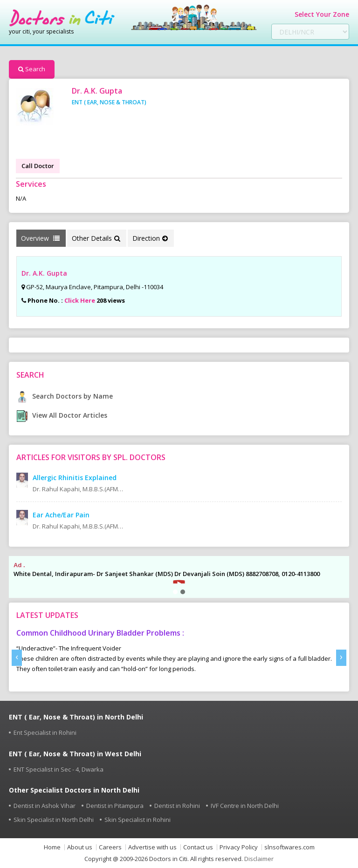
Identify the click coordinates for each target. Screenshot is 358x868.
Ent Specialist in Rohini (45, 732)
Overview (40, 238)
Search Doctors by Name (65, 396)
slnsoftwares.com (289, 847)
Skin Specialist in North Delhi (54, 820)
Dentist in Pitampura (115, 806)
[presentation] (17, 658)
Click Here (80, 300)
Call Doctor (38, 166)
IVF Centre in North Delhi (245, 806)
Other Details (96, 238)
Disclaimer (259, 859)
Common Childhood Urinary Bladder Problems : (100, 633)
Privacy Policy (239, 847)
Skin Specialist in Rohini (138, 820)
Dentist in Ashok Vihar (45, 806)
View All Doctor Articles (62, 415)
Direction (150, 238)
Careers (110, 847)
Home (52, 847)
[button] (175, 592)
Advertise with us (152, 847)
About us (80, 847)
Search (32, 69)
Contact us (198, 847)
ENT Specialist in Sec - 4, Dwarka (59, 769)
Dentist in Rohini (177, 806)
